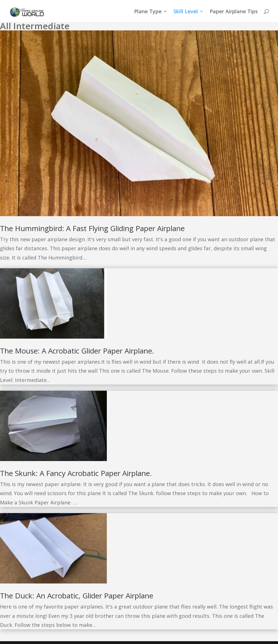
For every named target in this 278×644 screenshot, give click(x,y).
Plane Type (148, 12)
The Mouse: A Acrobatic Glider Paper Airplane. (77, 351)
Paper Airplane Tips (234, 12)
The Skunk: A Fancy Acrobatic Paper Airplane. (76, 473)
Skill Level (186, 12)
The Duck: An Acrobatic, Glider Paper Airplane (77, 596)
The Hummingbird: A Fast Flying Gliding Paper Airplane (92, 228)
